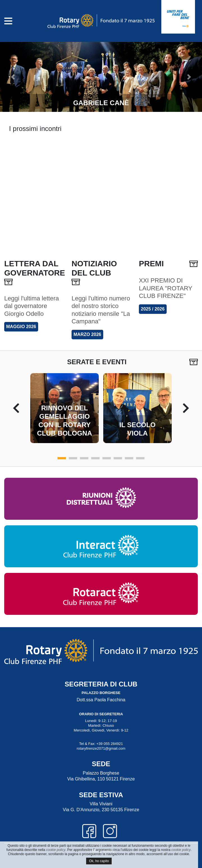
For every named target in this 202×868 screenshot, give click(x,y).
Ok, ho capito (99, 861)
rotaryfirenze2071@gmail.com (101, 748)
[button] (12, 77)
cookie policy (56, 850)
